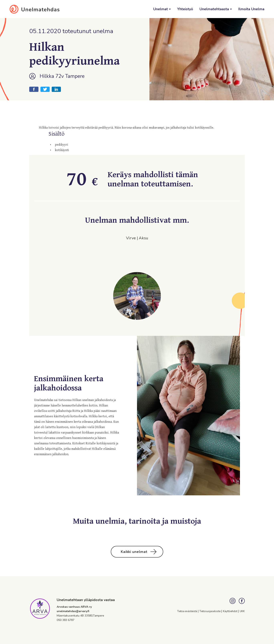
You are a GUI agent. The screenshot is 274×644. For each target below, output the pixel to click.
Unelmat (161, 9)
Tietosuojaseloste (210, 611)
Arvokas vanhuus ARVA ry (74, 607)
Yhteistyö (185, 9)
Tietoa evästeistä (187, 611)
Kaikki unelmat (139, 552)
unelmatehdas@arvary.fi (73, 611)
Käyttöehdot (230, 611)
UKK (242, 611)
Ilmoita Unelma (251, 9)
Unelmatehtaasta (215, 9)
